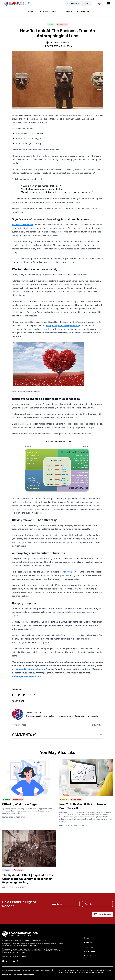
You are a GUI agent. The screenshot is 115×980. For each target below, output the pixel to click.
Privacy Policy (7, 975)
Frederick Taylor (70, 572)
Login (99, 4)
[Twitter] (7, 961)
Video (6, 870)
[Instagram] (18, 961)
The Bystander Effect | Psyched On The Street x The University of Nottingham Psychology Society (28, 879)
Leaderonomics (61, 42)
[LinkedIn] (10, 961)
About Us (88, 942)
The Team (89, 947)
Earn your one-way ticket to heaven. (14, 956)
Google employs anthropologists (62, 326)
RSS (33, 975)
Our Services (83, 12)
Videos (69, 12)
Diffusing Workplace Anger (20, 804)
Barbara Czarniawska (23, 225)
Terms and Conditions (22, 975)
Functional (62, 24)
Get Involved (90, 951)
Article (51, 24)
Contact (88, 956)
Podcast (64, 799)
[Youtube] (14, 961)
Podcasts (57, 12)
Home (87, 938)
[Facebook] (3, 961)
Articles (44, 12)
